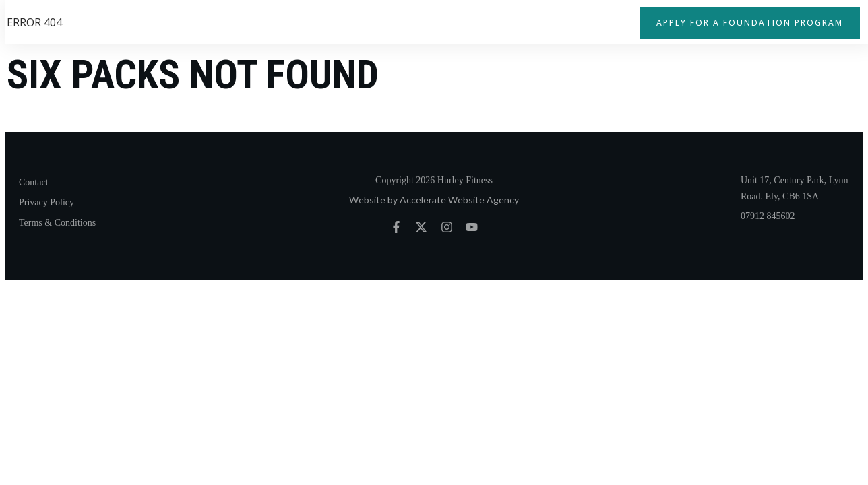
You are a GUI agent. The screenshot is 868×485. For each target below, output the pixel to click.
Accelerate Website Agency (459, 200)
